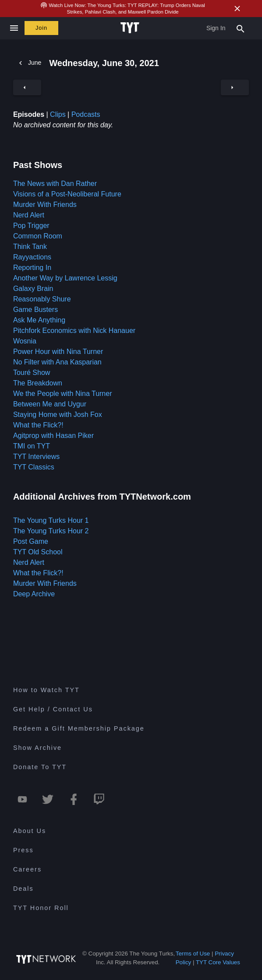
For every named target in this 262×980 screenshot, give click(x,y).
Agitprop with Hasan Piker (53, 436)
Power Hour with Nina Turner (58, 352)
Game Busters (35, 310)
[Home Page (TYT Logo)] (131, 28)
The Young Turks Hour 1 (51, 520)
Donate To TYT (40, 767)
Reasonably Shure (42, 299)
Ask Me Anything (39, 320)
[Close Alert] (237, 8)
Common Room (38, 236)
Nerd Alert (29, 215)
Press (23, 850)
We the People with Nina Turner (63, 394)
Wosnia (25, 341)
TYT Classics (34, 467)
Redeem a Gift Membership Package (79, 728)
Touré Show (32, 373)
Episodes (29, 114)
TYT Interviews (36, 457)
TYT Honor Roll (41, 908)
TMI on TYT (32, 446)
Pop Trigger (31, 226)
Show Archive (37, 748)
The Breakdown (38, 383)
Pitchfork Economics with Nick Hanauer (74, 331)
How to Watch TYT (46, 690)
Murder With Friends (45, 205)
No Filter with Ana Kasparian (57, 362)
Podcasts (86, 114)
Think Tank (30, 247)
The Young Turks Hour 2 (51, 531)
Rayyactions (32, 257)
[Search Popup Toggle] (241, 28)
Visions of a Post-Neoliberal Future (67, 194)
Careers (27, 869)
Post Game (31, 541)
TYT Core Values (218, 962)
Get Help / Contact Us (53, 709)
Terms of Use (193, 954)
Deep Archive (34, 594)
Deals (23, 889)
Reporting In (32, 268)
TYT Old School (38, 552)
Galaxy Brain (33, 289)
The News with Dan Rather (55, 184)
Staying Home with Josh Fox (58, 415)
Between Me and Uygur (50, 404)
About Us (30, 831)
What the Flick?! (38, 425)
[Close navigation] (14, 28)
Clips (58, 114)
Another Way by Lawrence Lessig (65, 278)
